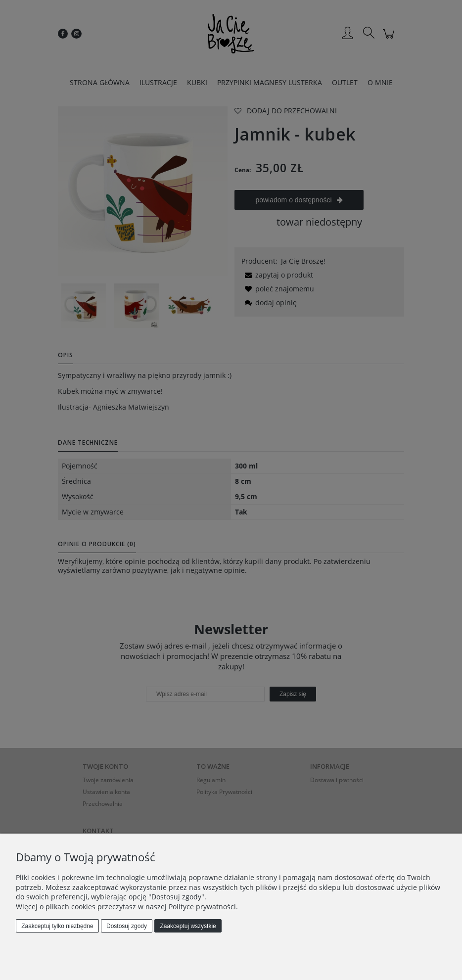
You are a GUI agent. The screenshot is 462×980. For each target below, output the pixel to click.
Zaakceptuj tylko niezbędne (57, 926)
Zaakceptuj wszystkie (188, 926)
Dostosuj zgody (127, 926)
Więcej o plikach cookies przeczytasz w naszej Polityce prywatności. (127, 907)
